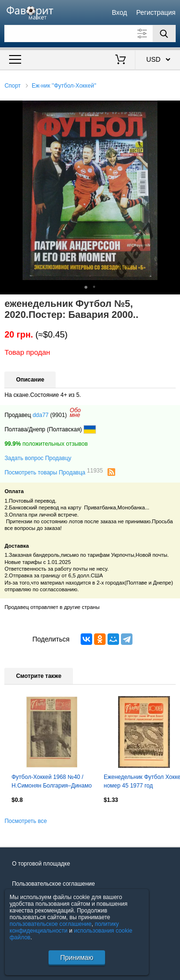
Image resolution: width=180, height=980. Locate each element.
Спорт (12, 86)
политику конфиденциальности (64, 927)
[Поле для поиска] (90, 34)
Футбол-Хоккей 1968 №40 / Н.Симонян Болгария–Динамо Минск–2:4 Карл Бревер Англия (52, 782)
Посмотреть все (25, 821)
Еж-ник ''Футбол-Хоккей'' (64, 86)
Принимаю (77, 957)
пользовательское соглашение (51, 924)
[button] (171, 109)
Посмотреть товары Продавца (54, 472)
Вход (120, 12)
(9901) (59, 415)
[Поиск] (164, 34)
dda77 (41, 415)
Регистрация (156, 12)
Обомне (75, 413)
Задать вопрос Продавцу (38, 458)
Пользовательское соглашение (54, 884)
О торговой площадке (41, 864)
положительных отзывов (46, 444)
